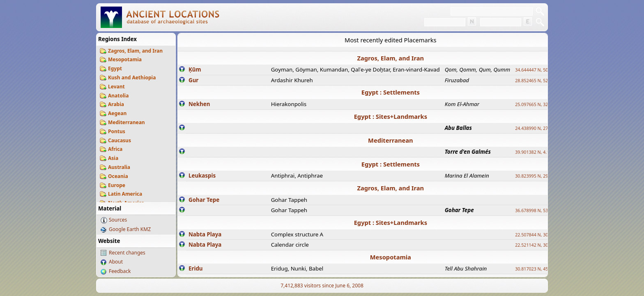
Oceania (118, 176)
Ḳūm (195, 69)
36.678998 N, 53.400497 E (541, 210)
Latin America (125, 194)
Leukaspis (202, 176)
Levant (116, 87)
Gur (193, 80)
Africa (115, 149)
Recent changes (127, 253)
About (116, 262)
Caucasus (120, 140)
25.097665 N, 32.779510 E (541, 104)
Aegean (117, 113)
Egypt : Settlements (391, 92)
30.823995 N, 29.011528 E (541, 176)
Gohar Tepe (204, 200)
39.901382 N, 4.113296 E (540, 152)
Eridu (196, 268)
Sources (118, 220)
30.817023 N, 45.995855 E (541, 269)
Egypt (115, 68)
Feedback (120, 271)
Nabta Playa (205, 234)
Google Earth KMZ (130, 229)
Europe (117, 185)
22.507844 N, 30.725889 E (541, 235)
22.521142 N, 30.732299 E (541, 245)
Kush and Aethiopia (132, 77)
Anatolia (118, 96)
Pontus (117, 131)
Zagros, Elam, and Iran (135, 51)
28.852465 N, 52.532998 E (541, 81)
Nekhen (199, 104)
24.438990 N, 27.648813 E (541, 128)
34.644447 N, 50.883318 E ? (543, 70)
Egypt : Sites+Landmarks (391, 116)
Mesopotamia (125, 59)
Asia (113, 158)
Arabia (116, 104)
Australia (119, 167)
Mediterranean (126, 122)
